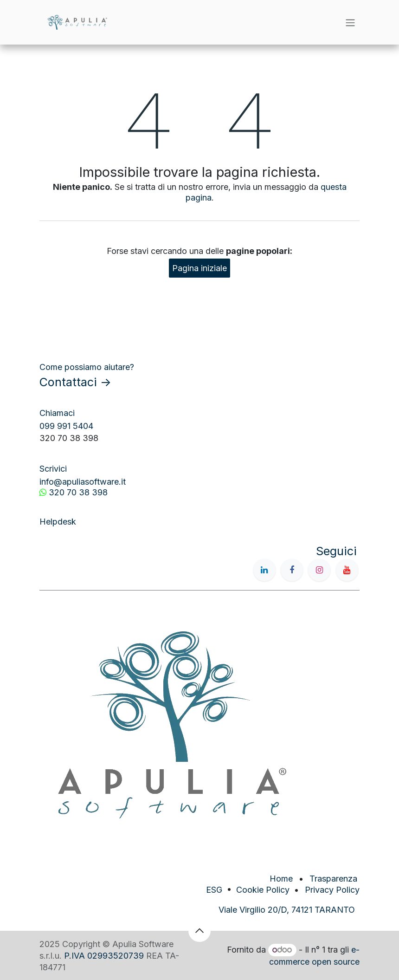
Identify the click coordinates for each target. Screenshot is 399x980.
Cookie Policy (263, 890)
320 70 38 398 (78, 492)
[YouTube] (347, 570)
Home (281, 879)
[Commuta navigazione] (350, 22)
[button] (199, 931)
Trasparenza (335, 879)
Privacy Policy (332, 890)
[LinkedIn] (264, 570)
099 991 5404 (66, 426)
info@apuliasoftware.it (83, 482)
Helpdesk (58, 522)
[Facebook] (292, 570)
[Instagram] (319, 570)
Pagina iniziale (199, 268)
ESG (214, 890)
